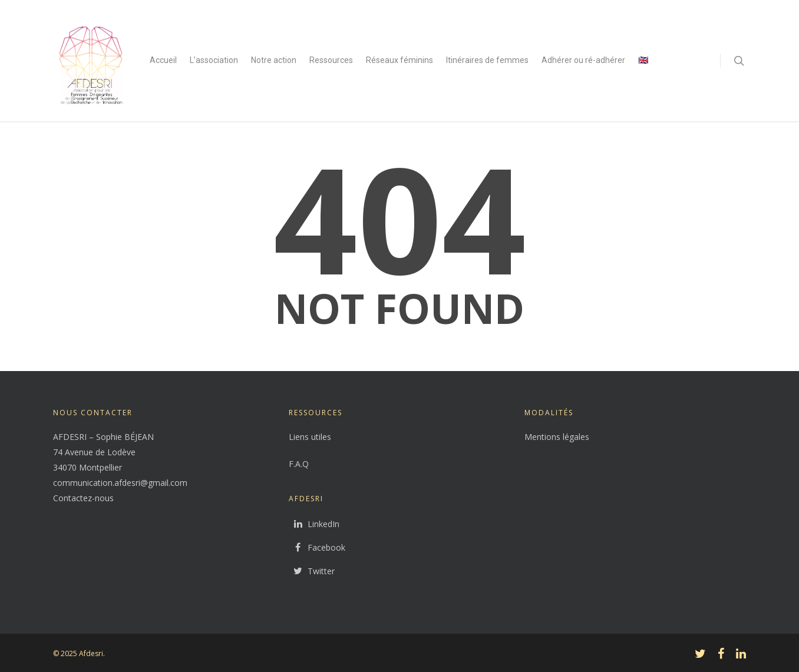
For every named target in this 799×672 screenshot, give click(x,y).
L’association (214, 60)
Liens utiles (310, 437)
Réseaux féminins (399, 60)
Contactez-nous (83, 498)
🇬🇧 (643, 60)
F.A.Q (299, 464)
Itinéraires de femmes (487, 60)
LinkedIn (314, 524)
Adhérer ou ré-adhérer (583, 60)
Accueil (163, 60)
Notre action (274, 60)
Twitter (312, 571)
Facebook (317, 548)
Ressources (331, 60)
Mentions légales (557, 437)
